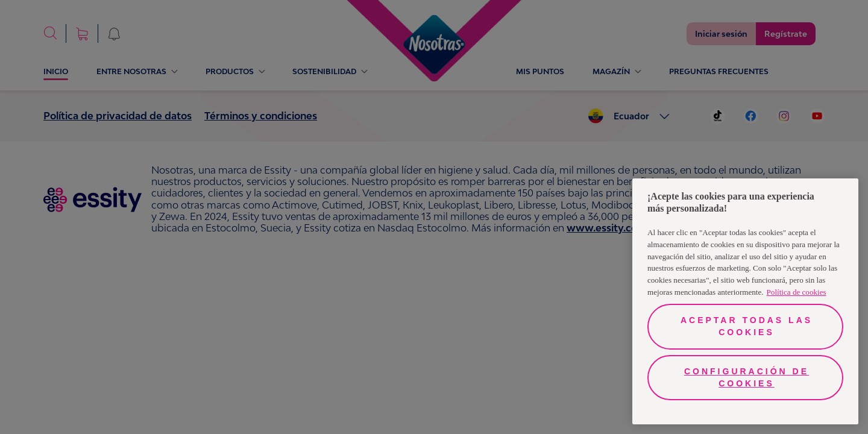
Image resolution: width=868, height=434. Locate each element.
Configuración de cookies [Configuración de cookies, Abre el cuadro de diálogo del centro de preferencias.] (747, 377)
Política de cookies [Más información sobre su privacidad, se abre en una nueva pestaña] (797, 292)
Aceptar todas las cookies (747, 326)
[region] (745, 301)
